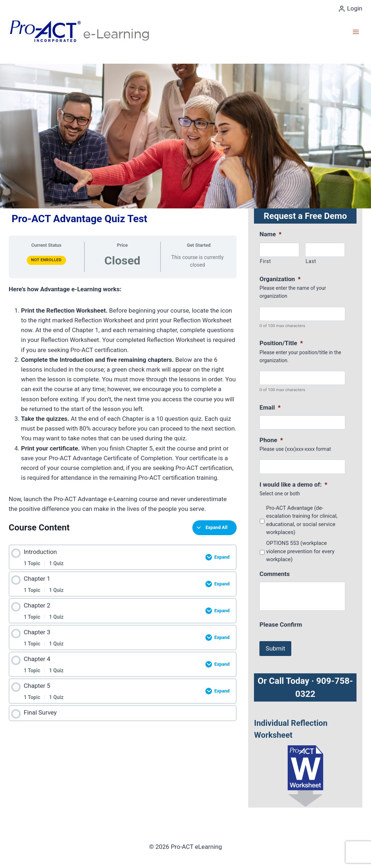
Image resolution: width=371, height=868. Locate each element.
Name (270, 234)
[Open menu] (356, 32)
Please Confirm (281, 624)
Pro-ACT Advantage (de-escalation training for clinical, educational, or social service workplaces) (302, 520)
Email (270, 407)
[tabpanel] (123, 399)
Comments (274, 574)
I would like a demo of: (293, 484)
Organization (280, 279)
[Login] (350, 9)
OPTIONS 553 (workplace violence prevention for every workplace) (301, 551)
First (265, 261)
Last (311, 261)
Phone (271, 440)
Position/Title (281, 343)
